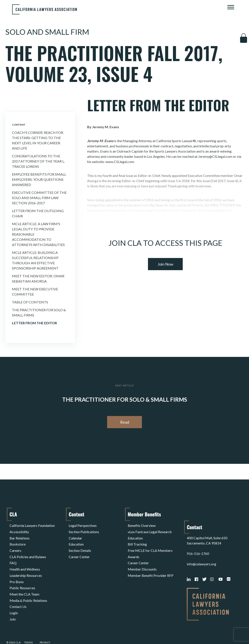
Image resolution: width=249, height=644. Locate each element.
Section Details (80, 546)
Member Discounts (142, 562)
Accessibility (19, 530)
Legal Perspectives (83, 525)
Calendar (75, 535)
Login (14, 598)
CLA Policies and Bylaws (28, 551)
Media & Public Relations (28, 588)
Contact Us (18, 593)
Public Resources (22, 577)
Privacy (45, 630)
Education (76, 541)
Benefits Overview (142, 525)
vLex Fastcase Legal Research (150, 530)
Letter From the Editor (34, 323)
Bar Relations (20, 535)
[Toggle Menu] (231, 7)
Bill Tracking (137, 541)
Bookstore (18, 541)
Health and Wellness (25, 562)
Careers (15, 546)
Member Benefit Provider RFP (151, 567)
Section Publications (84, 530)
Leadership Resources (26, 567)
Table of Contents (30, 302)
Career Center (79, 551)
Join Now (165, 264)
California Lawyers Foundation (32, 525)
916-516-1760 (198, 541)
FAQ (13, 556)
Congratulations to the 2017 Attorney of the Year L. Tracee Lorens (38, 161)
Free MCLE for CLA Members (150, 546)
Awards (134, 551)
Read (125, 422)
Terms (28, 630)
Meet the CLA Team (24, 582)
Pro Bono (17, 572)
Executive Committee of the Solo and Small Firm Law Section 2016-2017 (39, 198)
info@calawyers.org (202, 551)
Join (13, 603)
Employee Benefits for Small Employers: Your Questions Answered (39, 179)
